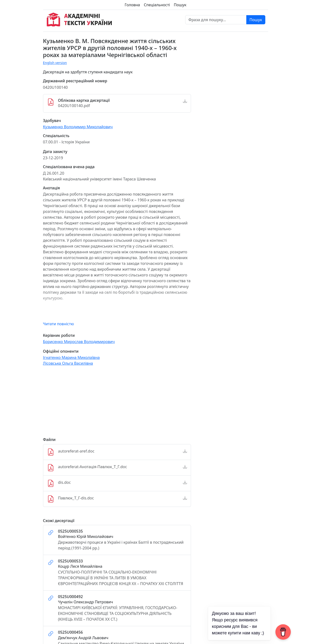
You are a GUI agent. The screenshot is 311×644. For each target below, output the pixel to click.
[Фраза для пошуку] (216, 20)
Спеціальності (157, 5)
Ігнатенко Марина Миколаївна (71, 357)
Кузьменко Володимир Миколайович (78, 127)
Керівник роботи (59, 335)
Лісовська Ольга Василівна (68, 363)
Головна (132, 5)
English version (55, 63)
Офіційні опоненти (61, 351)
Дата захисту (55, 152)
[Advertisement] (117, 404)
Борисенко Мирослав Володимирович (79, 342)
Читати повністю (59, 324)
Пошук (180, 5)
